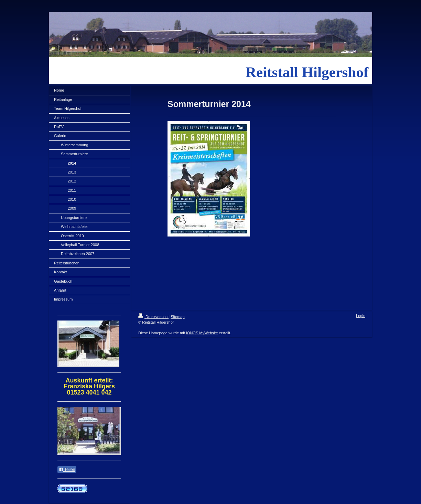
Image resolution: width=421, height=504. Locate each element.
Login (361, 316)
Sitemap (177, 317)
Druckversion (153, 317)
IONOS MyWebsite (202, 333)
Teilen (67, 470)
